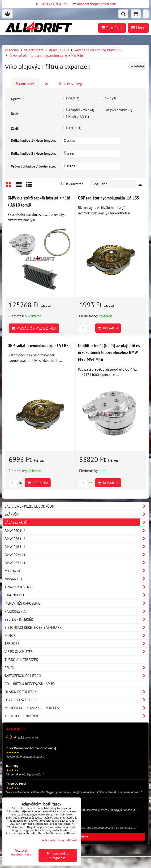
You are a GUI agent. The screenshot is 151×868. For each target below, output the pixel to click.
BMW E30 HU (76, 531)
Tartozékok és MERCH (76, 676)
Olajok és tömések (76, 692)
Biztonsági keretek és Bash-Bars (76, 627)
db (86, 328)
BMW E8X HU (76, 563)
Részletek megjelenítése (21, 852)
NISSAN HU (76, 579)
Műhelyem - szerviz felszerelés (76, 708)
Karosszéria (76, 611)
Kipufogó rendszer (76, 716)
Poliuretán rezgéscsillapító (30, 684)
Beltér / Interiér (76, 619)
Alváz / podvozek (76, 587)
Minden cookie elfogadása (58, 855)
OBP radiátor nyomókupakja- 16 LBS (108, 198)
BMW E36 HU (76, 539)
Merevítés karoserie (76, 603)
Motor (76, 635)
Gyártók (76, 514)
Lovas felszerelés (76, 700)
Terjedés (76, 644)
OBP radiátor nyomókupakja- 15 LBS (38, 345)
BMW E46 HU (76, 547)
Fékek (76, 668)
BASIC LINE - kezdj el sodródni (76, 506)
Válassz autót (76, 522)
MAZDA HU (76, 571)
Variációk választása (34, 328)
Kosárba (108, 328)
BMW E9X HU (76, 555)
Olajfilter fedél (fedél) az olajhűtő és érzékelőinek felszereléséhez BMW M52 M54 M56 (109, 352)
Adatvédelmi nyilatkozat (60, 840)
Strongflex (76, 595)
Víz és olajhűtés (76, 652)
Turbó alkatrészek (21, 660)
